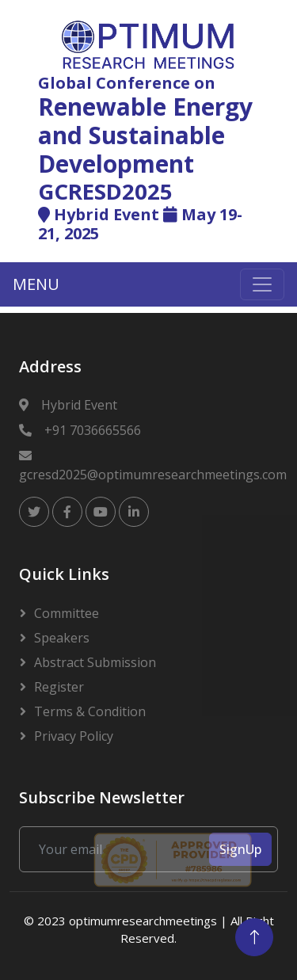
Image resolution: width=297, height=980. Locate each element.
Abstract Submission (95, 662)
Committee (67, 613)
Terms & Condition (90, 711)
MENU (36, 284)
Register (59, 687)
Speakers (62, 638)
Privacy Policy (74, 736)
